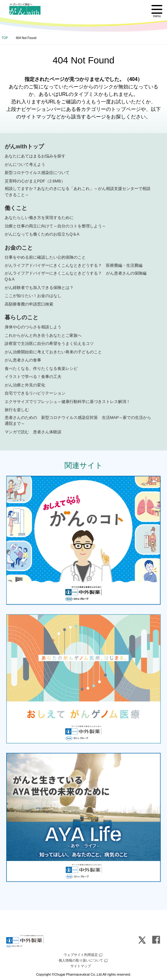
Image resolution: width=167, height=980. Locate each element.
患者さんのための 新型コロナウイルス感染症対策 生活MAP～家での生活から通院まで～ (78, 421)
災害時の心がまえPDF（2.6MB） (35, 181)
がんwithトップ (24, 147)
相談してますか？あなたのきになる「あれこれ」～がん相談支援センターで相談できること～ (78, 192)
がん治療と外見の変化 (25, 385)
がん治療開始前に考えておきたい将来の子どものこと (53, 352)
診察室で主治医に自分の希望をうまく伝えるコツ (49, 343)
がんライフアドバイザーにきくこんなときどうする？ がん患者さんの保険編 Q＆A (78, 276)
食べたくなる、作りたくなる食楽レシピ (41, 368)
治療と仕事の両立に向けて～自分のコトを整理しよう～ (55, 226)
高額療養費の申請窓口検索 (29, 304)
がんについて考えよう (25, 164)
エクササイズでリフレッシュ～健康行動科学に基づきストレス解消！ (67, 402)
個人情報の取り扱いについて (84, 961)
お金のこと (19, 248)
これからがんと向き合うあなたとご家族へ (43, 335)
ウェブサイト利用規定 (83, 955)
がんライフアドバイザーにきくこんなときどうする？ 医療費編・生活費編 (74, 265)
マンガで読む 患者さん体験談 (33, 432)
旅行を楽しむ (17, 410)
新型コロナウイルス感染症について (37, 173)
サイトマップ (81, 966)
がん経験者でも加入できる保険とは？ (39, 288)
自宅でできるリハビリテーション (35, 393)
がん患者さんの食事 (23, 360)
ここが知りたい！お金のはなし (33, 296)
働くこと (16, 208)
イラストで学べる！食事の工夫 (33, 377)
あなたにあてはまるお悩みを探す (35, 156)
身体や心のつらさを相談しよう (33, 327)
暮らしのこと (21, 317)
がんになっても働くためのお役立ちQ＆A (42, 234)
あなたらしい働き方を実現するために (39, 218)
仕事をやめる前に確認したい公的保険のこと (45, 257)
